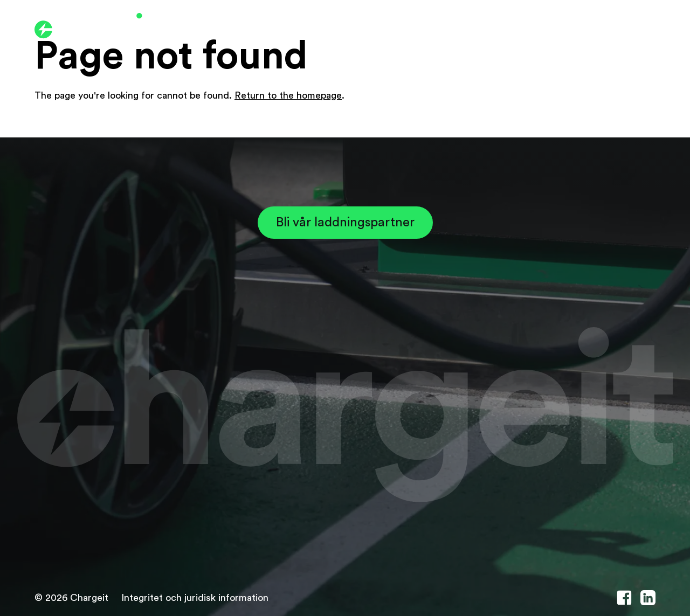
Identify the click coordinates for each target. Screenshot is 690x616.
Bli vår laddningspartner (345, 223)
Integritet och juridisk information (195, 598)
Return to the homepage (288, 95)
